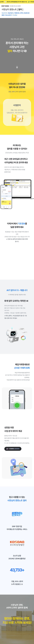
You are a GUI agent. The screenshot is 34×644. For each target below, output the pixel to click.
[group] (17, 112)
